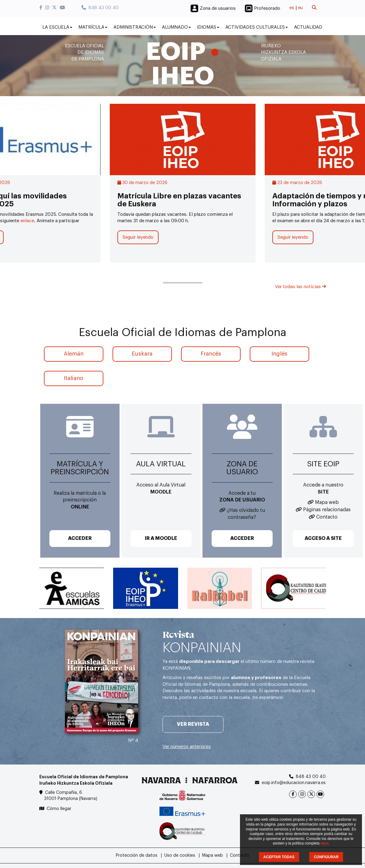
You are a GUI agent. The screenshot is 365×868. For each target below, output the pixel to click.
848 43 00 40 (100, 8)
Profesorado (267, 8)
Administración (135, 27)
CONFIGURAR (326, 857)
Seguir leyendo (138, 237)
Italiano (73, 378)
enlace (27, 221)
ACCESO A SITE (323, 538)
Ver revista (193, 724)
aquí (324, 843)
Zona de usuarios (218, 8)
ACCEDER (80, 538)
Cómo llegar (59, 809)
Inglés (279, 354)
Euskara (142, 354)
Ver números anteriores (187, 747)
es (292, 8)
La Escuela (57, 27)
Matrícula (93, 27)
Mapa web (327, 502)
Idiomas (208, 27)
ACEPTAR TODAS (279, 857)
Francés (211, 354)
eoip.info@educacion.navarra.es (294, 783)
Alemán (74, 354)
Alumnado (176, 27)
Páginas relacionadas (327, 510)
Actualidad (308, 27)
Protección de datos (137, 855)
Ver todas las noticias (301, 287)
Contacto (327, 517)
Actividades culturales (257, 27)
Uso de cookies (180, 855)
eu (300, 8)
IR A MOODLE (161, 538)
